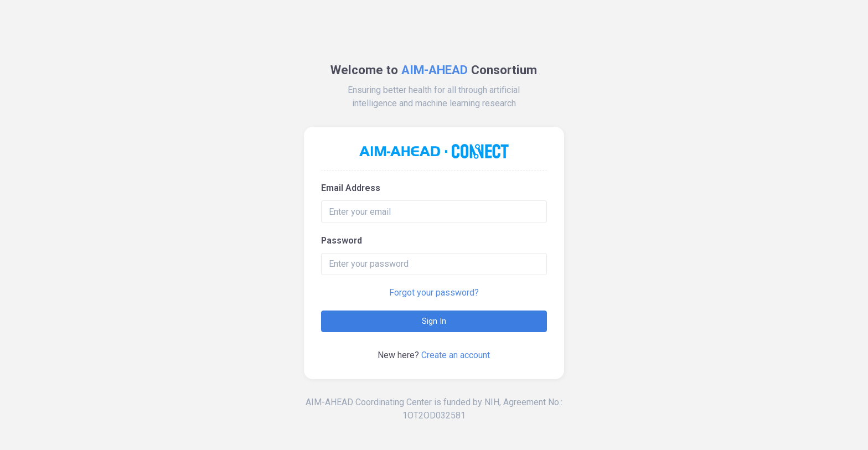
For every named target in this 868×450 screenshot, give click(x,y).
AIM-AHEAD (435, 70)
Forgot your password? (434, 293)
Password (342, 240)
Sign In (434, 321)
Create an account (456, 355)
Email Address (351, 188)
